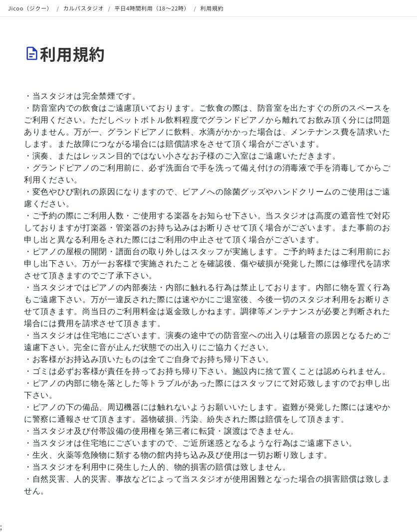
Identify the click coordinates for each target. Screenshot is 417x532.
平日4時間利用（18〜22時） (152, 8)
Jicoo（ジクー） (30, 8)
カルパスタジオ (84, 8)
